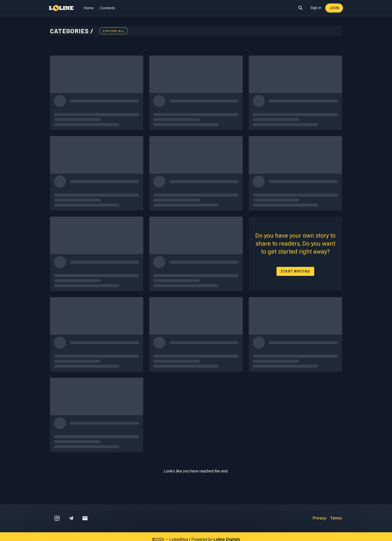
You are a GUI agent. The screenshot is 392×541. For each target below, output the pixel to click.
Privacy (319, 518)
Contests (107, 8)
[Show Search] (300, 8)
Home (89, 8)
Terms (336, 518)
